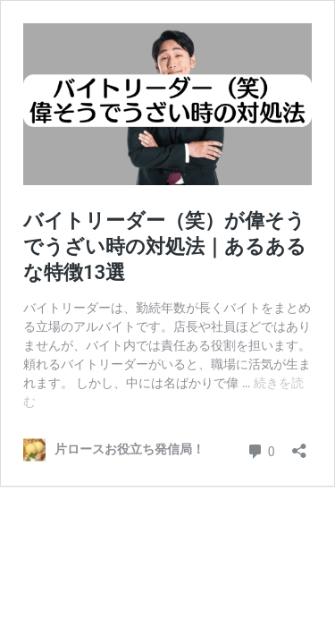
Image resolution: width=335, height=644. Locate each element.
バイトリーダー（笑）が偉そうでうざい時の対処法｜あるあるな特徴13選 (165, 246)
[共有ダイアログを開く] (299, 445)
